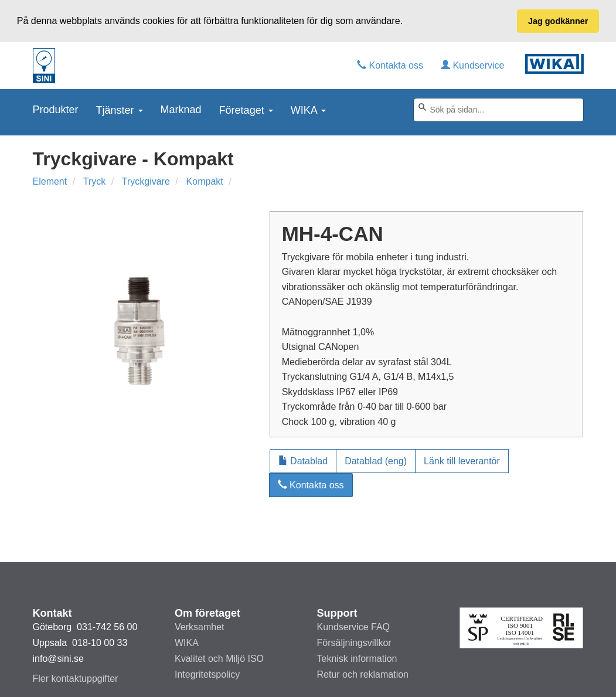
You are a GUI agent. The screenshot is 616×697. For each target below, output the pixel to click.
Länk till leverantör (462, 460)
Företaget (246, 109)
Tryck (95, 181)
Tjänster (120, 109)
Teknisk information (357, 659)
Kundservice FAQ (354, 627)
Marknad (181, 108)
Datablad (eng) (376, 460)
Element (50, 181)
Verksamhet (199, 627)
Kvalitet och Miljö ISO (219, 659)
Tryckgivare (146, 181)
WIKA (308, 109)
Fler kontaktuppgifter (76, 679)
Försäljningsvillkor (354, 643)
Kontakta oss (390, 64)
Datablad (303, 460)
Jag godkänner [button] (558, 21)
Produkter (56, 108)
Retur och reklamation (363, 674)
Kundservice (473, 64)
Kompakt (205, 181)
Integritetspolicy (207, 674)
